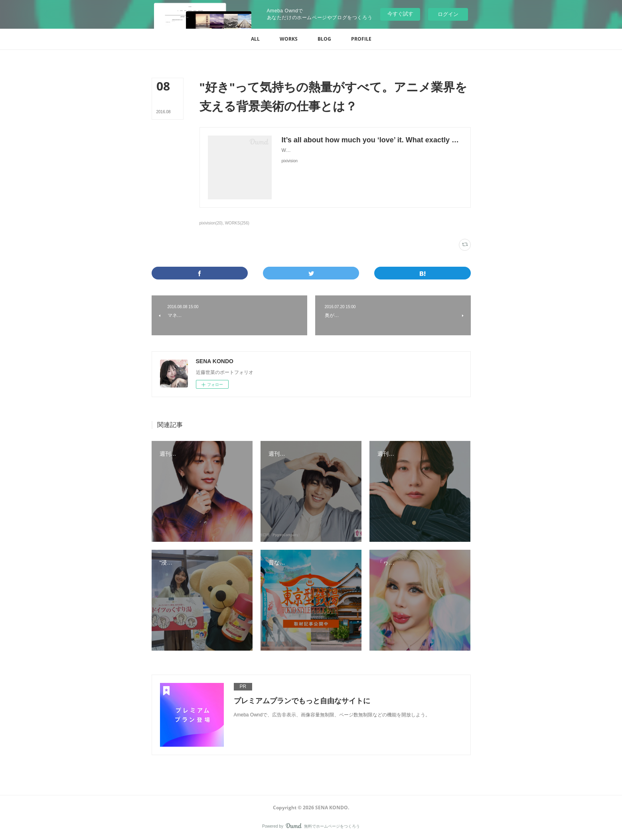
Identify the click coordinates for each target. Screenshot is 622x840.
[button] (255, 39)
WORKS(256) (237, 223)
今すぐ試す (400, 14)
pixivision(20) (211, 223)
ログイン (448, 14)
